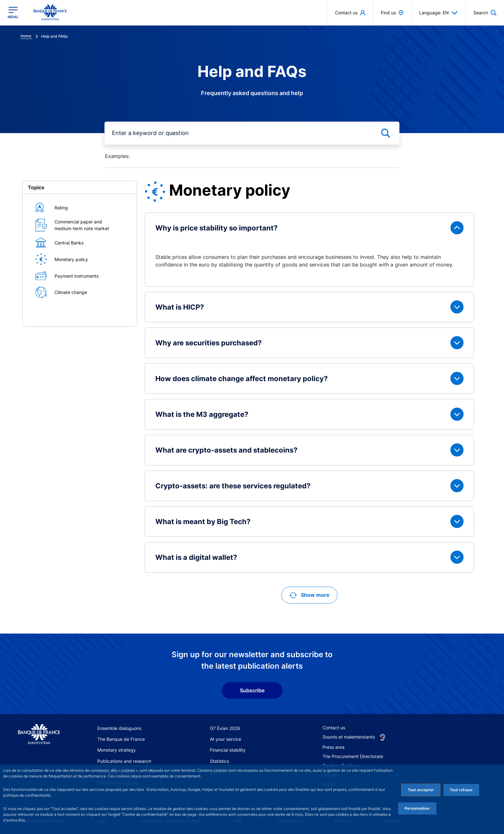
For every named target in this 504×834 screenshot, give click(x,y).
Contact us (334, 728)
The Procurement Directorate (353, 756)
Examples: (117, 156)
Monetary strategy (117, 750)
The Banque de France (121, 739)
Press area (334, 747)
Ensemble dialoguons (119, 728)
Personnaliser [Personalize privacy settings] (417, 808)
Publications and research (124, 761)
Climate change (71, 292)
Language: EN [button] (438, 13)
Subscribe (252, 690)
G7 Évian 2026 (225, 728)
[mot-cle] (252, 133)
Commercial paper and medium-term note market (82, 225)
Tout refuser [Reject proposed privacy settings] (461, 790)
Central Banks (69, 243)
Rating (61, 208)
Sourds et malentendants (349, 737)
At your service (226, 739)
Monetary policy (71, 259)
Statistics (219, 761)
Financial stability (228, 750)
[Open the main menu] (13, 13)
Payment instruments (77, 276)
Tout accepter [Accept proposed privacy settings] (421, 790)
